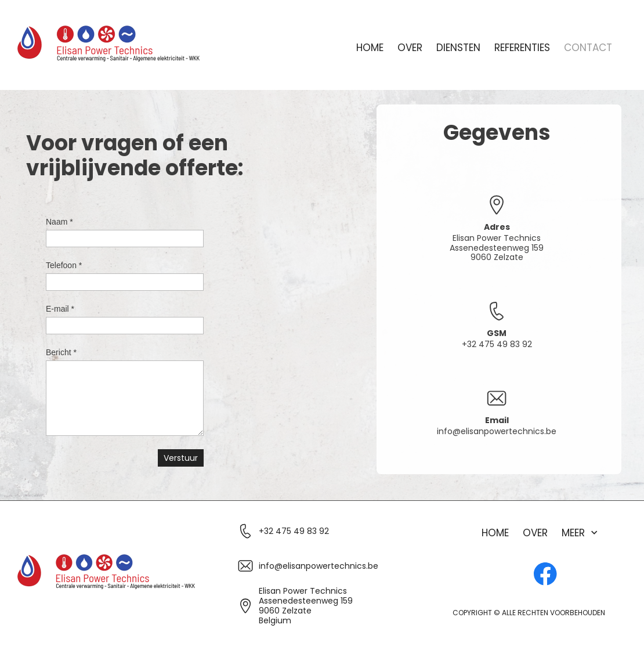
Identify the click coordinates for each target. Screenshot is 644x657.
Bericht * (61, 352)
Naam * (59, 222)
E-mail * (60, 309)
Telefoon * (64, 265)
